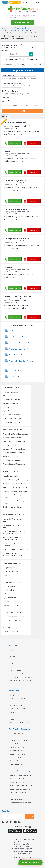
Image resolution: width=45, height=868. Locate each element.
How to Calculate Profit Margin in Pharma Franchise (15, 532)
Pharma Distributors (16, 764)
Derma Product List (10, 586)
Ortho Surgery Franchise (12, 418)
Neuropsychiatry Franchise (13, 415)
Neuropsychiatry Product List (13, 616)
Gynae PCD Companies (17, 747)
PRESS (12, 719)
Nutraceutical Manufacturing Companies (13, 502)
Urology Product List (10, 624)
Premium (33, 59)
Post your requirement (23, 22)
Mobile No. (6, 98)
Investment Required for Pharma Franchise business (15, 538)
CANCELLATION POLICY (17, 670)
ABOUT (12, 650)
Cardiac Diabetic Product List (13, 613)
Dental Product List (10, 590)
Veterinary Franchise (11, 403)
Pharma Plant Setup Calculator (22, 684)
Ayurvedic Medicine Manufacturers (21, 779)
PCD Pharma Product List (12, 583)
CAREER (12, 657)
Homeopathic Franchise (12, 400)
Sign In (39, 2)
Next (23, 111)
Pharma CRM (15, 2)
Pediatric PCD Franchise (18, 757)
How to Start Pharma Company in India (15, 520)
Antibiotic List (8, 575)
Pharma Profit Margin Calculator (22, 681)
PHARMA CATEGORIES (17, 702)
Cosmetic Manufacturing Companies (12, 496)
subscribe (30, 816)
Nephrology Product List (12, 620)
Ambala (21, 65)
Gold (24, 59)
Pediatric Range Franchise (12, 422)
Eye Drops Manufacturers (12, 507)
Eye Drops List (8, 579)
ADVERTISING (14, 712)
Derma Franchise (9, 407)
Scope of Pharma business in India (16, 549)
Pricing (6, 2)
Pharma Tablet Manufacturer (14, 460)
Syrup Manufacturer (10, 456)
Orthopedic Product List (11, 594)
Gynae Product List (10, 598)
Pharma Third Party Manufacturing (16, 434)
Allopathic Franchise (10, 396)
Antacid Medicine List (11, 571)
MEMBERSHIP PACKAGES (18, 674)
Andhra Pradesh (35, 65)
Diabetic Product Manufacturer (14, 453)
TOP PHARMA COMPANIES (18, 709)
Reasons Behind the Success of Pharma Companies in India (15, 554)
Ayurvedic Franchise (10, 392)
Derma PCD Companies (17, 754)
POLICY (12, 660)
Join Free (27, 2)
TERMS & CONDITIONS (17, 664)
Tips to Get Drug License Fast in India (14, 526)
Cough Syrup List (9, 568)
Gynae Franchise (9, 411)
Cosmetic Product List (11, 631)
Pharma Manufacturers (17, 799)
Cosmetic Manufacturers (18, 792)
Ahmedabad (9, 65)
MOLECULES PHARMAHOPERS (19, 722)
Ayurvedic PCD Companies (18, 761)
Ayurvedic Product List (11, 605)
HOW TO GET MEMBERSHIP (19, 699)
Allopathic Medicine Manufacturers (21, 786)
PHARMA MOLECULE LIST (18, 705)
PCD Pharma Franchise (11, 476)
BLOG (12, 695)
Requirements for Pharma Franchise (12, 544)
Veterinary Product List (11, 609)
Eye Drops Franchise (16, 734)
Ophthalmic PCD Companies (19, 740)
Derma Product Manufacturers (20, 789)
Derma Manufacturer (11, 445)
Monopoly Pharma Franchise (19, 744)
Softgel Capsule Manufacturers (20, 782)
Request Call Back (31, 862)
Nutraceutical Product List (12, 628)
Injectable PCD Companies (18, 737)
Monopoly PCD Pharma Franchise (15, 487)
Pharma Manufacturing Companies (16, 491)
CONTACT (13, 653)
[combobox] (22, 17)
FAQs (12, 716)
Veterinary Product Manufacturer (15, 449)
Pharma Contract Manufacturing (15, 483)
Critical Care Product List (12, 601)
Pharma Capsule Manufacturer (14, 464)
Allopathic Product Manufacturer (15, 441)
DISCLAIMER (14, 667)
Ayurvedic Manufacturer (12, 438)
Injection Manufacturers (18, 796)
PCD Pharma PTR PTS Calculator (21, 677)
